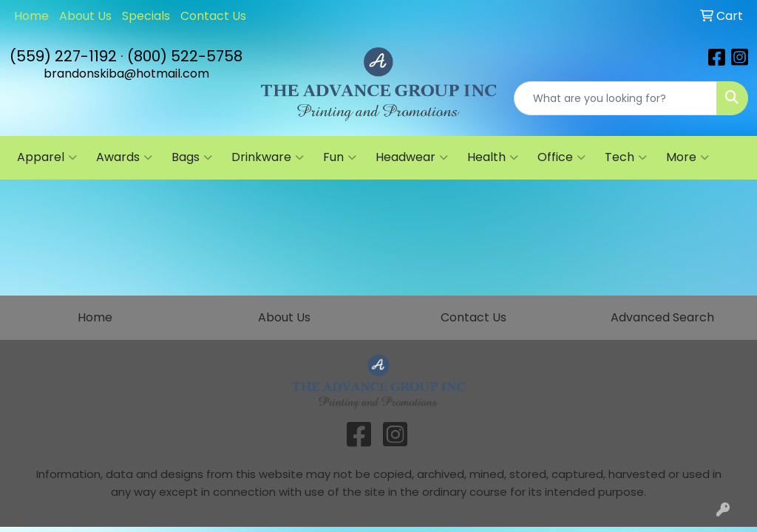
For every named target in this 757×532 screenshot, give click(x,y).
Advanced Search (662, 317)
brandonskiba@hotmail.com (126, 74)
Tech (626, 157)
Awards (124, 157)
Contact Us (213, 16)
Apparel (47, 157)
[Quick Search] (615, 98)
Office (561, 157)
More (688, 157)
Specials (146, 16)
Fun (340, 157)
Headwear (412, 157)
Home (31, 16)
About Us (85, 16)
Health (493, 157)
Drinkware (268, 157)
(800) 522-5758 (185, 56)
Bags (192, 157)
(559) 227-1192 (63, 56)
